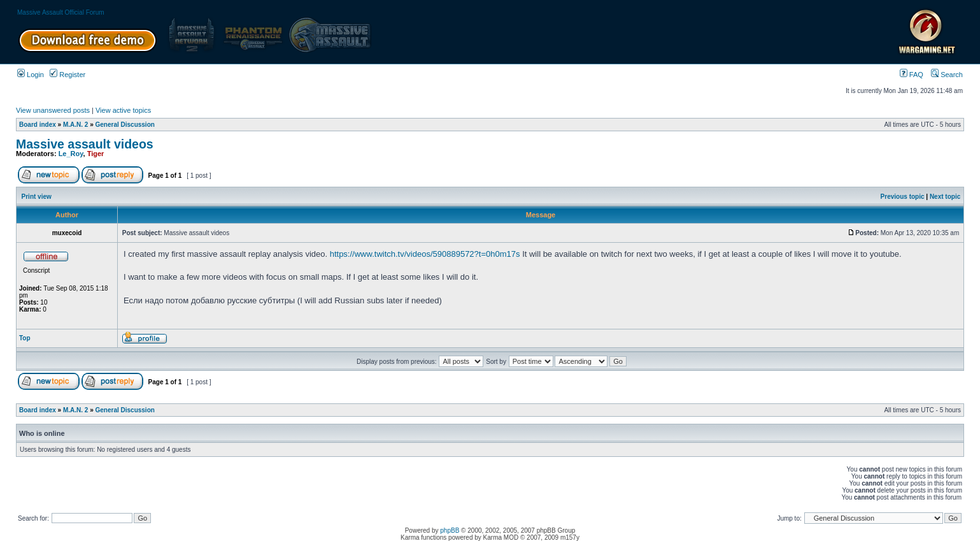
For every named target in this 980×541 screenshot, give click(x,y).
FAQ (912, 75)
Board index (38, 125)
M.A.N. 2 (75, 125)
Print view (37, 197)
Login (31, 75)
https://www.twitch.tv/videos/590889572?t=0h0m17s (425, 254)
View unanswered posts (53, 110)
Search (947, 75)
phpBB (450, 530)
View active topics (123, 110)
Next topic (945, 197)
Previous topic (903, 197)
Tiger (96, 154)
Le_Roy (71, 154)
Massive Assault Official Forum (61, 12)
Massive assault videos (85, 144)
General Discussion (125, 125)
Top (25, 338)
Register (67, 75)
